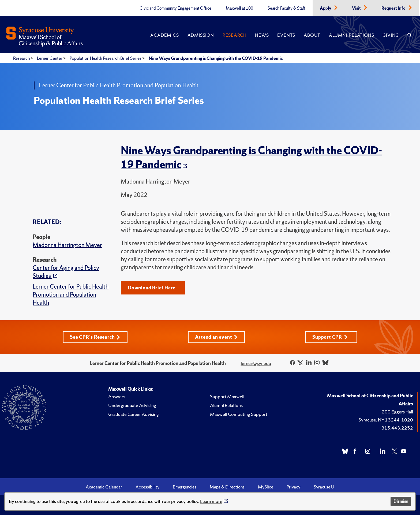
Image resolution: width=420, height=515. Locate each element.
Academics (164, 35)
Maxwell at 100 (239, 8)
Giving (391, 35)
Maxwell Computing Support (239, 414)
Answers (117, 396)
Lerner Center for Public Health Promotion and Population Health (71, 295)
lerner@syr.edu (256, 363)
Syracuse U (324, 487)
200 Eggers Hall (397, 412)
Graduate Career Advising (134, 414)
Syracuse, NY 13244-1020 (386, 420)
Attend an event (216, 337)
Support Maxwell (227, 396)
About (312, 35)
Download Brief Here (152, 288)
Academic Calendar (104, 487)
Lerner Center (50, 58)
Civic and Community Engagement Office (175, 8)
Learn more (211, 501)
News (262, 35)
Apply (326, 8)
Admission (201, 35)
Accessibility (147, 487)
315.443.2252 (397, 428)
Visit (357, 8)
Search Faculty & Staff (286, 8)
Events (286, 35)
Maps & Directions (227, 487)
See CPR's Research (95, 337)
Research (235, 35)
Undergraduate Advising (132, 405)
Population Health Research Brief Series (106, 58)
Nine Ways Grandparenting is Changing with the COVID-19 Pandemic (216, 58)
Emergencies (185, 487)
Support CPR (330, 337)
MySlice (266, 487)
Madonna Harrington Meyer (67, 245)
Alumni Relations (351, 35)
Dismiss (401, 501)
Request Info (394, 8)
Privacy (293, 487)
